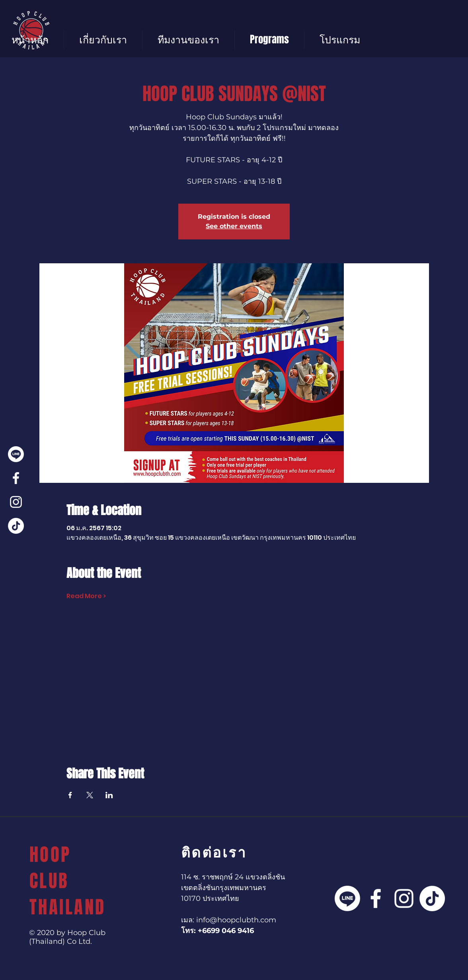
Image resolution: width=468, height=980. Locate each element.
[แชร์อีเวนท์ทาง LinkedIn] (109, 795)
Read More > (86, 596)
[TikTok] (16, 526)
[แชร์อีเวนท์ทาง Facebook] (70, 795)
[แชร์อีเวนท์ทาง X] (90, 795)
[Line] (16, 454)
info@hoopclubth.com (236, 920)
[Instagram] (16, 502)
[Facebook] (16, 478)
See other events (234, 226)
